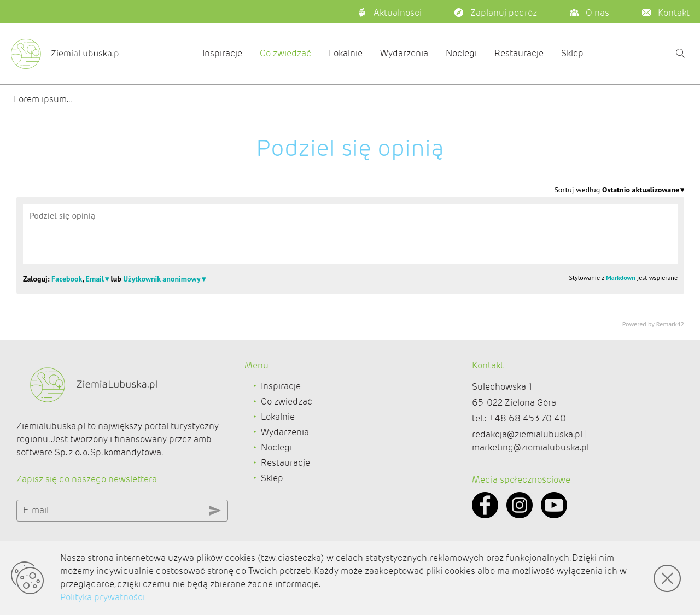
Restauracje (519, 53)
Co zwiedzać (285, 53)
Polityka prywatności (103, 597)
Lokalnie (346, 53)
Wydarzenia (404, 53)
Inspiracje (222, 53)
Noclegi (461, 53)
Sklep (572, 53)
